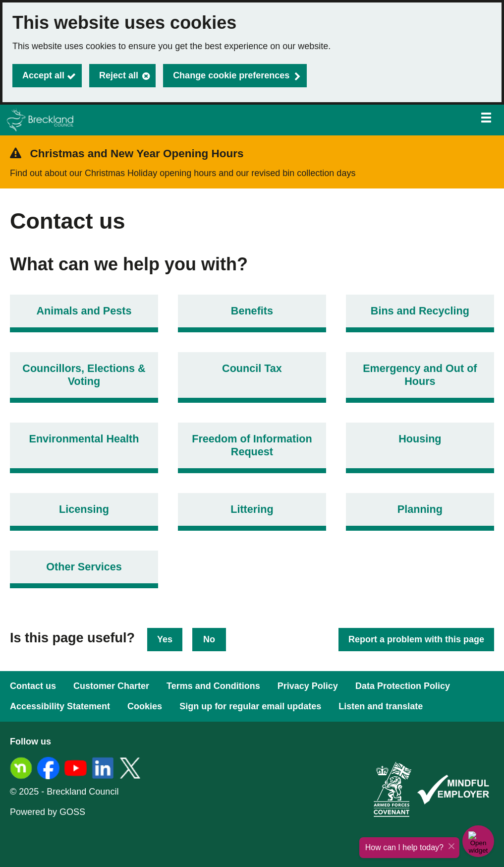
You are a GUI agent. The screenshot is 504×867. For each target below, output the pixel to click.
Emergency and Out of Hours (420, 375)
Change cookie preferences (231, 75)
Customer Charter (111, 686)
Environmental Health (84, 439)
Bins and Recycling (420, 311)
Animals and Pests (84, 311)
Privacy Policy (308, 686)
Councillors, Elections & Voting (84, 375)
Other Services (84, 567)
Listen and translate (381, 706)
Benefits (252, 311)
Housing (420, 439)
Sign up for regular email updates (250, 706)
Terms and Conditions (213, 686)
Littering (252, 509)
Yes (165, 639)
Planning (420, 509)
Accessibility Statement (60, 706)
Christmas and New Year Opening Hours (137, 154)
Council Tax (252, 368)
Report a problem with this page (416, 639)
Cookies (145, 706)
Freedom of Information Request (252, 445)
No (209, 639)
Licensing (84, 509)
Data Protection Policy (403, 686)
